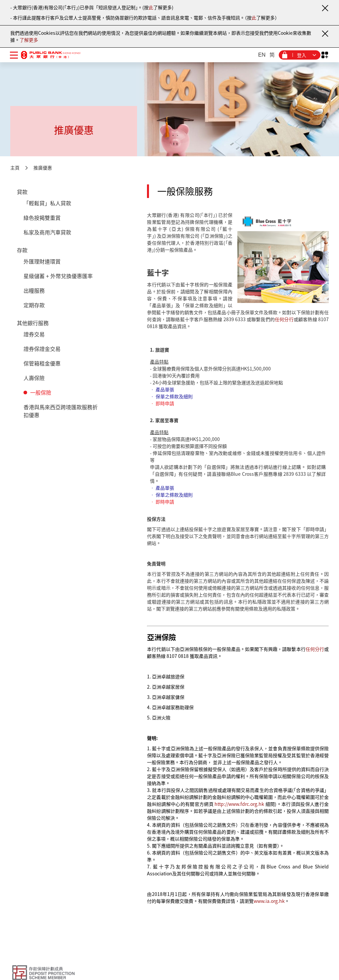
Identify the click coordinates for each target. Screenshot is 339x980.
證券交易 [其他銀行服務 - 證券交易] (34, 334)
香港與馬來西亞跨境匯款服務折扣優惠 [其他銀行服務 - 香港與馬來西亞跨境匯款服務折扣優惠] (61, 411)
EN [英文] (262, 55)
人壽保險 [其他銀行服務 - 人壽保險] (34, 378)
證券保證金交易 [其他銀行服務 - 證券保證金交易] (42, 349)
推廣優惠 (43, 168)
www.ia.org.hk (269, 901)
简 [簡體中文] (272, 55)
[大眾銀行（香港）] (51, 55)
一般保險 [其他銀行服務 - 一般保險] (41, 392)
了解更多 (29, 40)
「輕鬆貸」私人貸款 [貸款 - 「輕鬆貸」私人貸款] (47, 203)
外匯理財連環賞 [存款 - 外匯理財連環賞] (42, 261)
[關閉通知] (325, 8)
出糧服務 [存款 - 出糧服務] (34, 290)
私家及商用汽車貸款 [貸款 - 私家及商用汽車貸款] (47, 232)
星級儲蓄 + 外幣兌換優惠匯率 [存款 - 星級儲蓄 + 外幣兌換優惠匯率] (58, 276)
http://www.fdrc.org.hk (239, 804)
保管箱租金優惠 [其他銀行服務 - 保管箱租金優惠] (42, 363)
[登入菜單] (300, 55)
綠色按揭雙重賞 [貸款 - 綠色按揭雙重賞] (42, 218)
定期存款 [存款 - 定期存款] (34, 305)
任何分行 (284, 319)
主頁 (15, 168)
